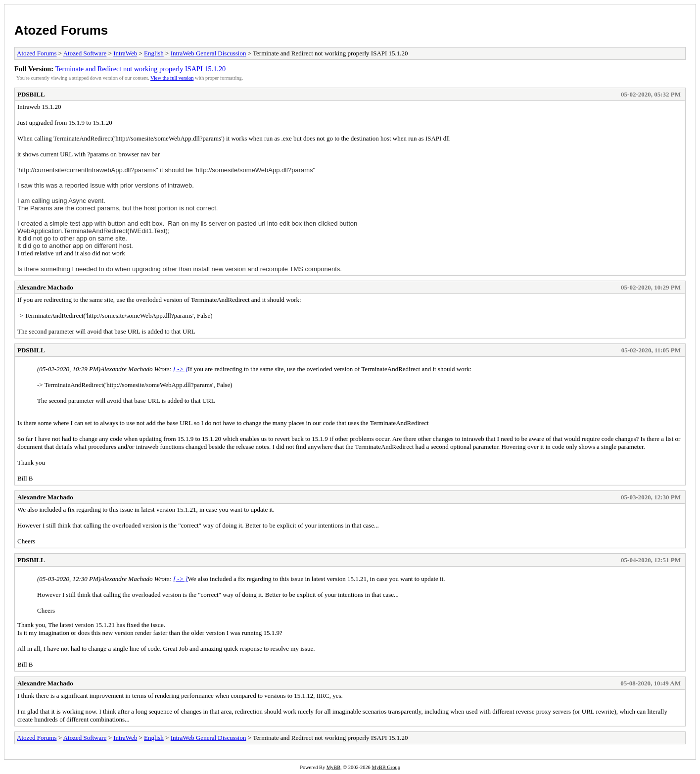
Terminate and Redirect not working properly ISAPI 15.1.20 (140, 69)
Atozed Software (85, 53)
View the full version (172, 78)
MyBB (333, 767)
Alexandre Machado (45, 287)
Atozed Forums (61, 30)
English (154, 53)
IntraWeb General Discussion (209, 53)
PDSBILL (31, 94)
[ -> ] (181, 369)
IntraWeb (125, 53)
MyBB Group (386, 767)
